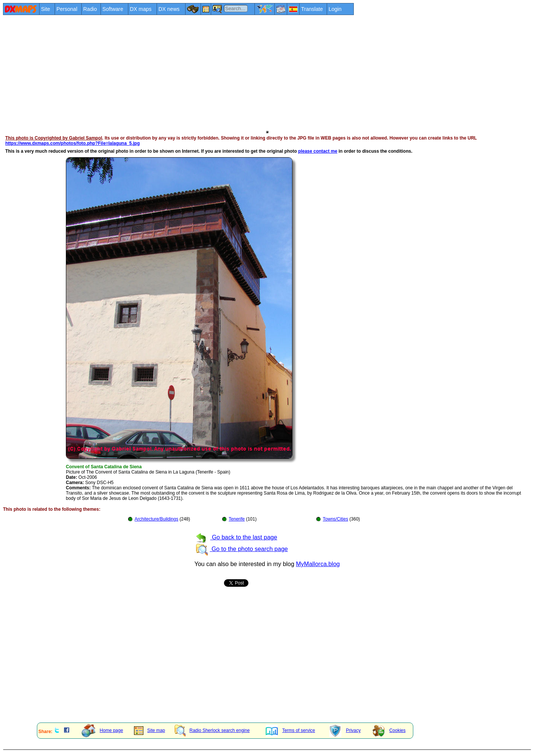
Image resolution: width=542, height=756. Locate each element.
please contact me (318, 151)
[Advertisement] (229, 72)
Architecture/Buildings (157, 519)
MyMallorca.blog (318, 564)
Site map (149, 730)
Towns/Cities (336, 519)
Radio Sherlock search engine (212, 730)
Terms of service (290, 730)
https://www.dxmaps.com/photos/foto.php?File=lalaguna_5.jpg (72, 143)
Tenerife (237, 519)
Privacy (345, 730)
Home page (102, 730)
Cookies (389, 730)
